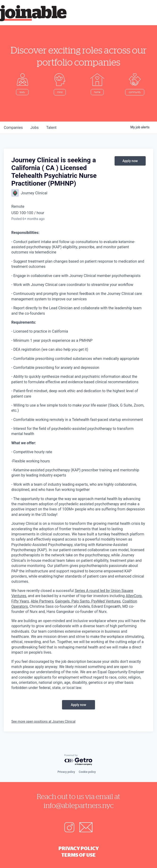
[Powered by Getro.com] (78, 760)
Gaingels (62, 601)
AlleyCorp (134, 596)
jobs (35, 128)
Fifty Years (20, 601)
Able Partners (42, 601)
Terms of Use (78, 855)
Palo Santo (80, 601)
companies (13, 128)
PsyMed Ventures (105, 601)
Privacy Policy (79, 848)
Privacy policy (66, 772)
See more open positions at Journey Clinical (43, 721)
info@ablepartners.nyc (79, 805)
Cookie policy (87, 772)
